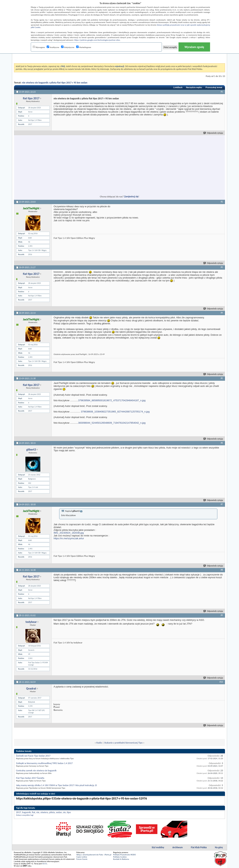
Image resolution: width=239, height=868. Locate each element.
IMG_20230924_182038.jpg (69, 533)
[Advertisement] (119, 54)
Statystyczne (68, 47)
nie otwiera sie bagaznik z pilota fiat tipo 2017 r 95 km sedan (55, 83)
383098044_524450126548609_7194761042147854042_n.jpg (112, 423)
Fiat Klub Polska (199, 847)
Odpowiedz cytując (213, 133)
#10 (221, 682)
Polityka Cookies (120, 857)
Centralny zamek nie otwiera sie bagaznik (36, 770)
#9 (222, 615)
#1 (222, 92)
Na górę (219, 847)
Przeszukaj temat (214, 87)
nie (38, 812)
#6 (222, 443)
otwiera (44, 812)
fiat (34, 812)
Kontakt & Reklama (121, 859)
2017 (18, 812)
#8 (222, 570)
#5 (222, 378)
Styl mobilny (158, 847)
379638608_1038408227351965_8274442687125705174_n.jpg (115, 412)
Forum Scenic (82, 859)
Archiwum (177, 847)
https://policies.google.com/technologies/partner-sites (97, 40)
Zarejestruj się (131, 197)
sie (64, 812)
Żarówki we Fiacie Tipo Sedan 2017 (33, 756)
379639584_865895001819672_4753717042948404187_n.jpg (112, 400)
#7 (222, 504)
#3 (222, 267)
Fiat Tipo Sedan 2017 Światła (30, 778)
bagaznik (27, 812)
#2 (222, 202)
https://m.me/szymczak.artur (69, 538)
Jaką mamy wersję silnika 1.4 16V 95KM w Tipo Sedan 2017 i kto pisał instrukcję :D (56, 785)
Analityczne (53, 47)
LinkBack (178, 87)
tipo (69, 812)
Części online (82, 857)
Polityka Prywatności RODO (124, 855)
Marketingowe (84, 47)
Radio (99, 743)
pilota (52, 812)
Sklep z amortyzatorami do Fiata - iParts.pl (94, 855)
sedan (59, 812)
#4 (222, 313)
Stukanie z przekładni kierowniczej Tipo (123, 743)
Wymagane (39, 47)
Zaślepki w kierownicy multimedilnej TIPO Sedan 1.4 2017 (44, 763)
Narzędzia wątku (194, 87)
